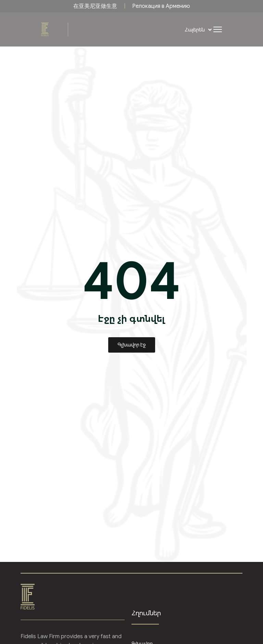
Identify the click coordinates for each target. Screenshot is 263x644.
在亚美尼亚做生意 (95, 6)
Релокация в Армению (161, 6)
